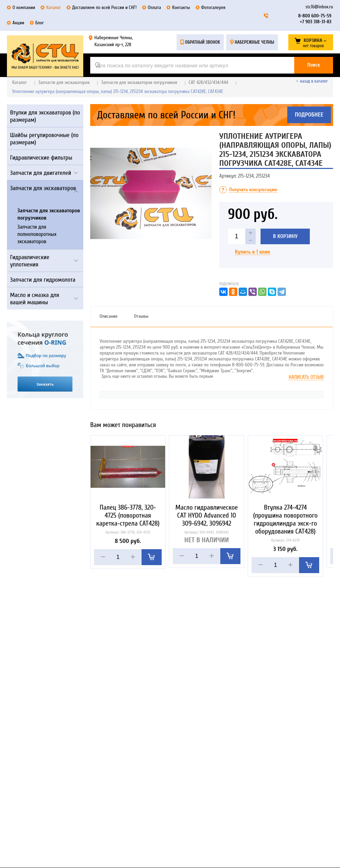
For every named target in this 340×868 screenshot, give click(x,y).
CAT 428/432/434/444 (209, 82)
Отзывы (141, 316)
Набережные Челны (254, 42)
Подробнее (309, 115)
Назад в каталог (314, 81)
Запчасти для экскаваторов (64, 82)
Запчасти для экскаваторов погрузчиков (139, 82)
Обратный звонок (202, 42)
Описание (109, 316)
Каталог (20, 82)
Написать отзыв (306, 377)
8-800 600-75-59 (315, 16)
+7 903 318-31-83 (316, 22)
